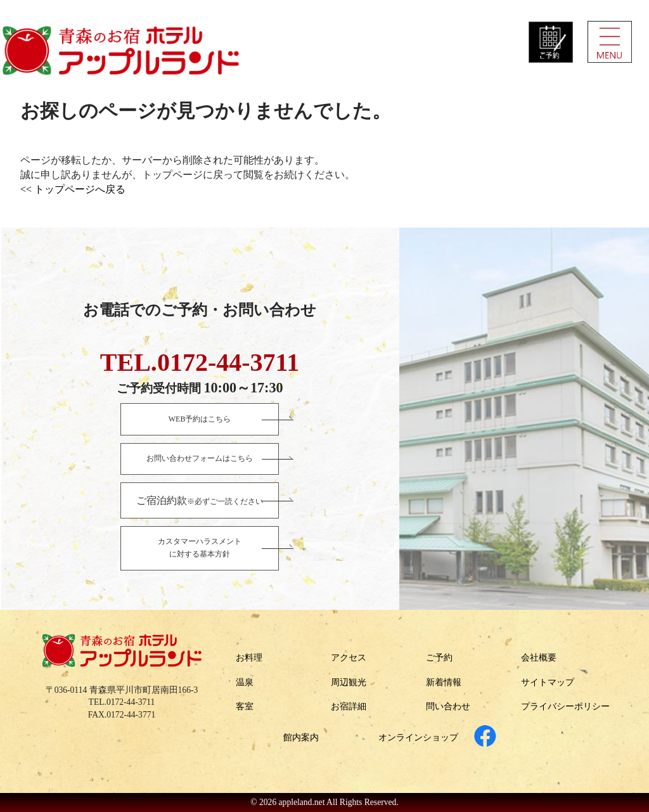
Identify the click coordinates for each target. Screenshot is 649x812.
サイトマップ (548, 682)
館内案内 (301, 738)
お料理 (249, 658)
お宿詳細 (349, 706)
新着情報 (444, 682)
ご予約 (439, 658)
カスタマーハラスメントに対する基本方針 (200, 548)
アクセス (349, 658)
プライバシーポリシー (565, 706)
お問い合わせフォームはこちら (200, 458)
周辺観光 (349, 682)
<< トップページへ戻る (73, 189)
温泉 (245, 682)
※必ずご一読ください (200, 500)
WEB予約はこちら (200, 419)
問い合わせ (448, 706)
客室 (245, 706)
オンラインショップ (418, 738)
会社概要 (539, 658)
